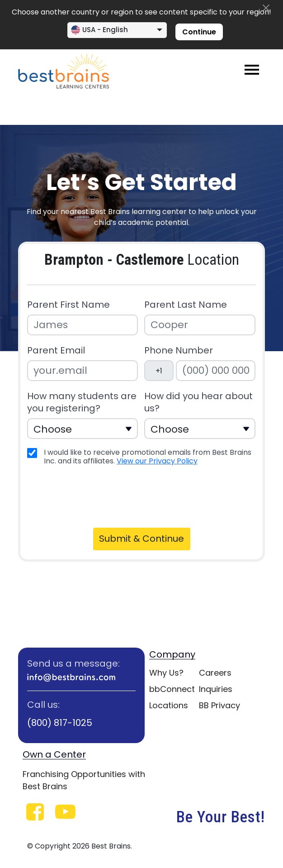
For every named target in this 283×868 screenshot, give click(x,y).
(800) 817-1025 (60, 723)
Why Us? (166, 673)
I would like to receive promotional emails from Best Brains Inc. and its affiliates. (148, 457)
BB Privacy (219, 705)
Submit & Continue (141, 539)
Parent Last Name (186, 305)
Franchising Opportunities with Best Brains (84, 780)
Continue (199, 32)
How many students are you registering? (82, 402)
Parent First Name (68, 305)
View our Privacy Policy (157, 461)
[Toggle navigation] (252, 70)
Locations (169, 705)
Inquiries (216, 689)
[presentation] (98, 496)
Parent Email (56, 351)
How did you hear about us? (198, 402)
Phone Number (179, 351)
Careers (215, 673)
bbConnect (172, 689)
